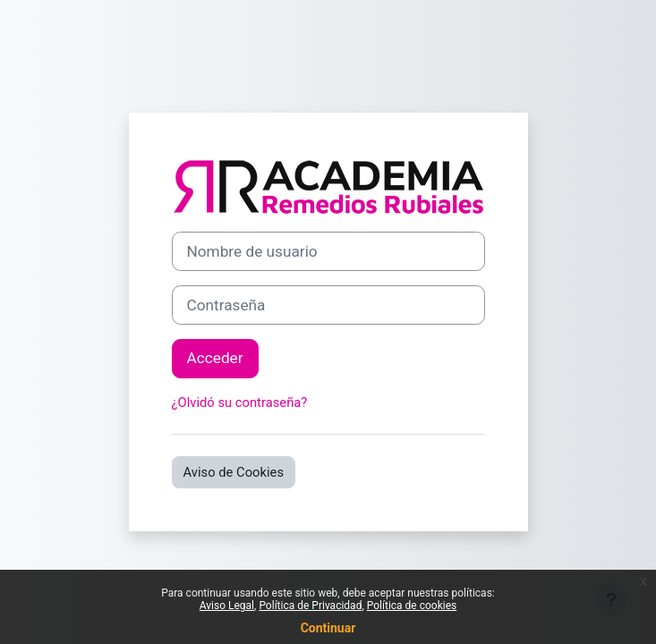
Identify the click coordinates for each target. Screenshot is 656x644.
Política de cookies (412, 606)
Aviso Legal (227, 606)
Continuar (328, 628)
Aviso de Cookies (234, 472)
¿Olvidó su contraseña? (240, 402)
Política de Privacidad (310, 606)
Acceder (215, 358)
